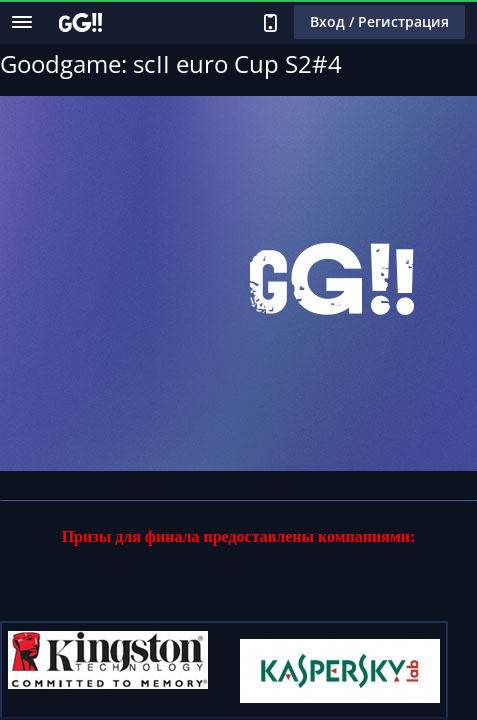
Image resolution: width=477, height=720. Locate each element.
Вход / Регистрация (379, 21)
